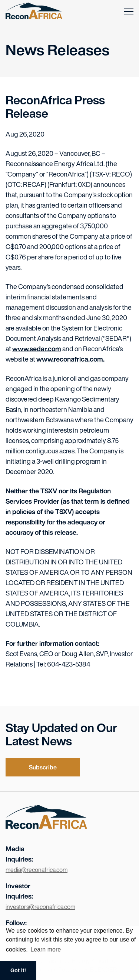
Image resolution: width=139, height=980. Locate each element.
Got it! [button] (18, 970)
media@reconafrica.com (37, 870)
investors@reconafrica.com (40, 907)
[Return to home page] (34, 11)
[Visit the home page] (46, 826)
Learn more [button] (46, 949)
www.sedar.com (37, 349)
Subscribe (43, 767)
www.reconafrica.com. (70, 359)
